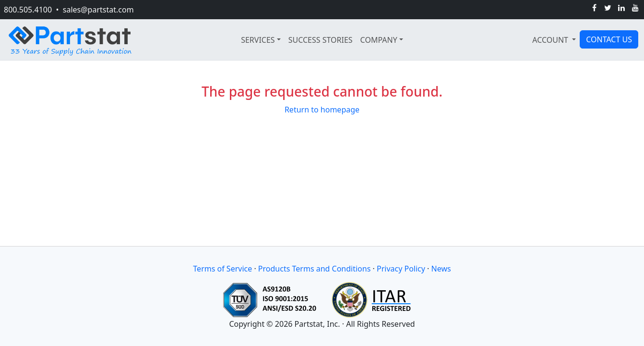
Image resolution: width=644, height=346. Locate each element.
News (441, 269)
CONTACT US (609, 39)
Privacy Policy (401, 269)
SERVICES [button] (258, 40)
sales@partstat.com (98, 10)
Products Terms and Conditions (315, 269)
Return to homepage (322, 110)
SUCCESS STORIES (321, 40)
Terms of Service (222, 269)
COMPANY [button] (379, 40)
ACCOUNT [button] (551, 40)
